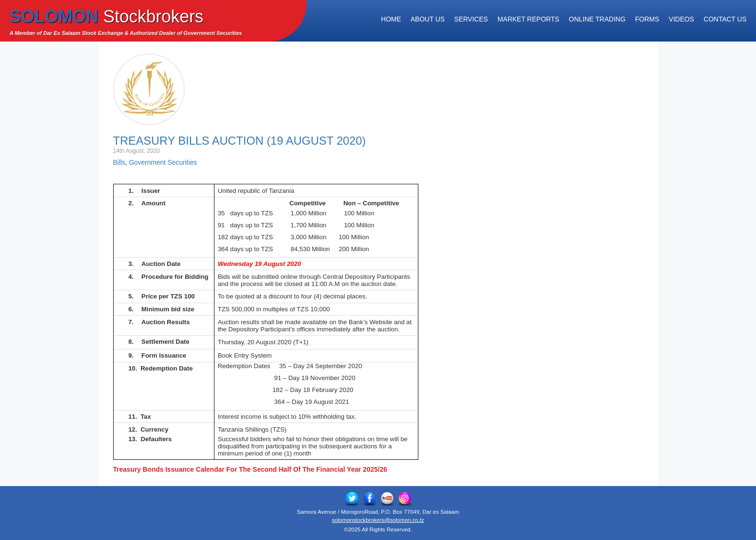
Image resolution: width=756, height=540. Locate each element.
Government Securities (163, 162)
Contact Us (725, 19)
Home (391, 19)
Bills (119, 162)
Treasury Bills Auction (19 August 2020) (240, 141)
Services (471, 19)
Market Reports (528, 19)
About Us (428, 19)
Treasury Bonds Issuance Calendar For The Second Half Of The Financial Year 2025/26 (250, 469)
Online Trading (597, 19)
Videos (681, 19)
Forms (647, 19)
